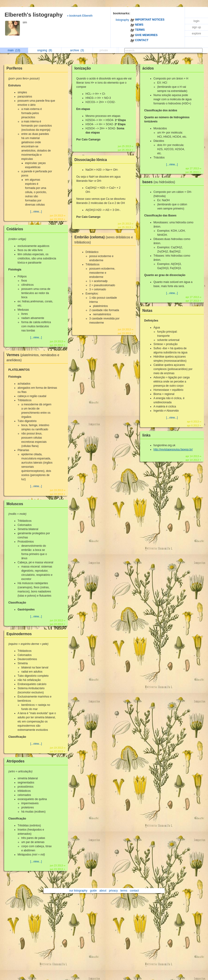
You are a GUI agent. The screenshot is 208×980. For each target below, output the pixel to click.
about (103, 891)
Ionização (83, 68)
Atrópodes (15, 761)
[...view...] (36, 212)
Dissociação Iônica (91, 160)
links (147, 435)
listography (122, 20)
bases (160, 182)
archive (77, 50)
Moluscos (15, 504)
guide (93, 891)
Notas (147, 311)
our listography (78, 891)
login (196, 21)
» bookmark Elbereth (80, 16)
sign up (197, 27)
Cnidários (15, 229)
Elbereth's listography (34, 15)
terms (124, 891)
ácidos (148, 68)
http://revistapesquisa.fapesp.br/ (173, 449)
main (14, 50)
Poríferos (14, 68)
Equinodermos (19, 634)
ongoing (45, 50)
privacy (113, 891)
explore (196, 33)
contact (134, 891)
